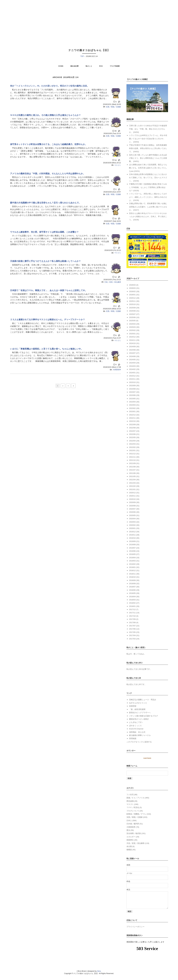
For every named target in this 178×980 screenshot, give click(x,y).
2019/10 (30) (134, 538)
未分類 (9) (131, 846)
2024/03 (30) (134, 366)
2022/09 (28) (134, 425)
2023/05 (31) (134, 399)
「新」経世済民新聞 (137, 709)
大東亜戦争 (117, 370)
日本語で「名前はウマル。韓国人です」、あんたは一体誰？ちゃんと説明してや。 (49, 290)
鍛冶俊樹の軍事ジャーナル (140, 735)
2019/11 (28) (134, 535)
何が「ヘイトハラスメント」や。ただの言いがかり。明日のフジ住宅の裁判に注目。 (50, 86)
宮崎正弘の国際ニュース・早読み (143, 700)
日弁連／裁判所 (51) (135, 824)
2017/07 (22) (134, 626)
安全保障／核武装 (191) (136, 833)
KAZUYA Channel (136, 729)
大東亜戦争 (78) (133, 827)
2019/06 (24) (134, 551)
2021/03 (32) (134, 483)
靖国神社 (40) (132, 840)
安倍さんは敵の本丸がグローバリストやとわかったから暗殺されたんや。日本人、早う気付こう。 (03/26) (148, 217)
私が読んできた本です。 (136, 684)
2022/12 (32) (134, 415)
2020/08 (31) (134, 506)
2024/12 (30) (134, 337)
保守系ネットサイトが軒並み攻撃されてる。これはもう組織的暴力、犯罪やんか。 (49, 144)
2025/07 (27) (134, 314)
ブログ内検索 (115, 66)
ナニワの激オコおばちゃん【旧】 (89, 50)
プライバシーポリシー (135, 930)
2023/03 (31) (134, 405)
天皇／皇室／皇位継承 (113, 282)
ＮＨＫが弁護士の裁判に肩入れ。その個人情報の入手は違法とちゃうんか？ (45, 115)
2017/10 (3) (134, 616)
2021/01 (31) (134, 489)
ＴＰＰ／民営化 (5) (134, 807)
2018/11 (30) (134, 574)
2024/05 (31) (134, 360)
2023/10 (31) (134, 382)
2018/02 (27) (134, 603)
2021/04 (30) (134, 480)
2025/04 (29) (134, 324)
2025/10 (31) (134, 304)
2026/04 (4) (134, 285)
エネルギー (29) (133, 837)
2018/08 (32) (134, 584)
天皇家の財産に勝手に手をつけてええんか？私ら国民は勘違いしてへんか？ (45, 261)
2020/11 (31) (134, 496)
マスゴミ (118, 165)
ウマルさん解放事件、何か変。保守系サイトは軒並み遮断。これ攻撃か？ (44, 232)
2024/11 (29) (134, 340)
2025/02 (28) (134, 330)
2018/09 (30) (134, 580)
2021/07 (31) (134, 470)
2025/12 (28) (134, 298)
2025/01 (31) (134, 334)
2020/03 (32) (134, 522)
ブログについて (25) (135, 811)
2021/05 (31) (134, 476)
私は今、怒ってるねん (135, 654)
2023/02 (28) (134, 408)
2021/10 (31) (134, 460)
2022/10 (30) (134, 421)
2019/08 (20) (134, 545)
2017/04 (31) (134, 635)
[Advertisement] (89, 21)
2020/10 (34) (134, 499)
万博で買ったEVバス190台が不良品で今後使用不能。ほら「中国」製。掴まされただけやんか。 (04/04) (148, 129)
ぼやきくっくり (135, 726)
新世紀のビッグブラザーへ (140, 713)
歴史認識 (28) (132, 801)
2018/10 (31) (134, 577)
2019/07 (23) (134, 548)
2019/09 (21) (134, 541)
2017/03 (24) (134, 639)
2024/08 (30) (134, 350)
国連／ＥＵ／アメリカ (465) (138, 798)
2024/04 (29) (134, 363)
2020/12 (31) (134, 493)
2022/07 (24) (134, 431)
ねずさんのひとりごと (138, 703)
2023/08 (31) (134, 389)
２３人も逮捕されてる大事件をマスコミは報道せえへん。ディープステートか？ (48, 319)
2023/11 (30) (134, 379)
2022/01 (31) (134, 450)
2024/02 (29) (134, 369)
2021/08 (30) (134, 467)
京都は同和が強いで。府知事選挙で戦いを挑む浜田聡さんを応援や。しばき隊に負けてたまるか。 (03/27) (148, 207)
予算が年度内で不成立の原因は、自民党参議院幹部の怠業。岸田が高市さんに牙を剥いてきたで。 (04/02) (148, 148)
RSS (101, 66)
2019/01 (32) (134, 567)
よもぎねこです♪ (136, 722)
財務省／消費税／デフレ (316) (139, 814)
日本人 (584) (132, 821)
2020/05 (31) (134, 515)
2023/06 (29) (134, 395)
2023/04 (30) (134, 402)
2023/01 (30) (134, 411)
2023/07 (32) (134, 392)
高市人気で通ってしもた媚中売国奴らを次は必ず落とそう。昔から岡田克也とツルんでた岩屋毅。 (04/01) (148, 158)
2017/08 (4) (134, 623)
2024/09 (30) (134, 347)
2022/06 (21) (134, 434)
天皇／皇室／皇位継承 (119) (138, 843)
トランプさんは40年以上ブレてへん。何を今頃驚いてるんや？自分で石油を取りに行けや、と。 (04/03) (148, 139)
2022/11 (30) (134, 418)
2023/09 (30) (134, 386)
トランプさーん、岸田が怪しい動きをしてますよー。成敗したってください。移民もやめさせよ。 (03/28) (148, 197)
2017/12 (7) (134, 609)
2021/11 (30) (134, 457)
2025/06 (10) (134, 317)
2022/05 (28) (134, 437)
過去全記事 (75, 66)
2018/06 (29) (134, 590)
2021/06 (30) (134, 473)
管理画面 (133, 739)
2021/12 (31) (134, 454)
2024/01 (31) (134, 373)
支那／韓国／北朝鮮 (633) (137, 817)
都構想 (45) (131, 850)
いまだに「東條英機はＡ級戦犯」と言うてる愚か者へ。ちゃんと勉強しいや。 (46, 349)
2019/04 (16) (134, 558)
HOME (61, 66)
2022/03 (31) (134, 444)
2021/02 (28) (134, 486)
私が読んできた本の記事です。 (139, 669)
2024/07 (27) (134, 353)
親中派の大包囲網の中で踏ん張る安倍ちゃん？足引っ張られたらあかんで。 (45, 203)
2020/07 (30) (134, 509)
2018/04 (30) (134, 597)
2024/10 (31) (134, 343)
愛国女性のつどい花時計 (139, 719)
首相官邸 (133, 706)
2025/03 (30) (134, 327)
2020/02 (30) (134, 525)
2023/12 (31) (134, 376)
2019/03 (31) (134, 561)
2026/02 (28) (134, 291)
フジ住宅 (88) (132, 795)
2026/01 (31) (134, 295)
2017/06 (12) (134, 629)
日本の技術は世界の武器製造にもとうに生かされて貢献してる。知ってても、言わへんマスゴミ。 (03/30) (148, 178)
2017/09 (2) (134, 619)
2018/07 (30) (134, 587)
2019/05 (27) (134, 554)
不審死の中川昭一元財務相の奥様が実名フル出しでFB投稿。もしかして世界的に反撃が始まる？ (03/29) (148, 187)
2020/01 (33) (134, 528)
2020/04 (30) (134, 519)
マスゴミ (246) (132, 804)
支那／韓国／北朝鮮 (113, 107)
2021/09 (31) (134, 463)
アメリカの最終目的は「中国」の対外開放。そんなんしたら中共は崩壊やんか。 (48, 174)
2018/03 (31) (134, 600)
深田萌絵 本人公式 (137, 732)
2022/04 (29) (134, 441)
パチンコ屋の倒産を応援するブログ (144, 716)
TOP (82, 56)
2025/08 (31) (134, 311)
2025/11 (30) (134, 301)
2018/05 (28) (134, 593)
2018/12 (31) (134, 570)
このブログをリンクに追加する (139, 742)
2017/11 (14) (134, 613)
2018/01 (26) (134, 606)
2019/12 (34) (134, 532)
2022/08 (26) (134, 428)
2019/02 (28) (134, 564)
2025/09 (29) (134, 308)
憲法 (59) (130, 830)
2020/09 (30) (134, 502)
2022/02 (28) (134, 447)
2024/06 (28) (134, 356)
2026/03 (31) (134, 288)
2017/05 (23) (134, 632)
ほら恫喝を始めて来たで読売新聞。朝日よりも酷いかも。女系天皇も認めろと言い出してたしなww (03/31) (148, 168)
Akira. (99, 974)
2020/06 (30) (134, 512)
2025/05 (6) (134, 321)
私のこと (89, 66)
